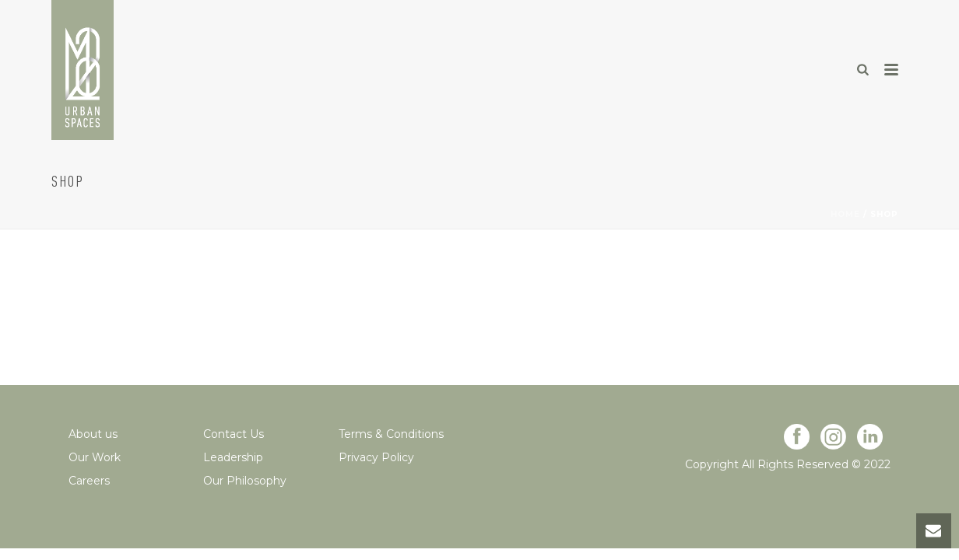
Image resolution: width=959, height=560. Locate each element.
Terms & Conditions (391, 434)
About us (93, 434)
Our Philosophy (245, 481)
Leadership (233, 457)
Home (845, 214)
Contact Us (234, 434)
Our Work (95, 457)
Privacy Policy (376, 457)
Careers (89, 481)
